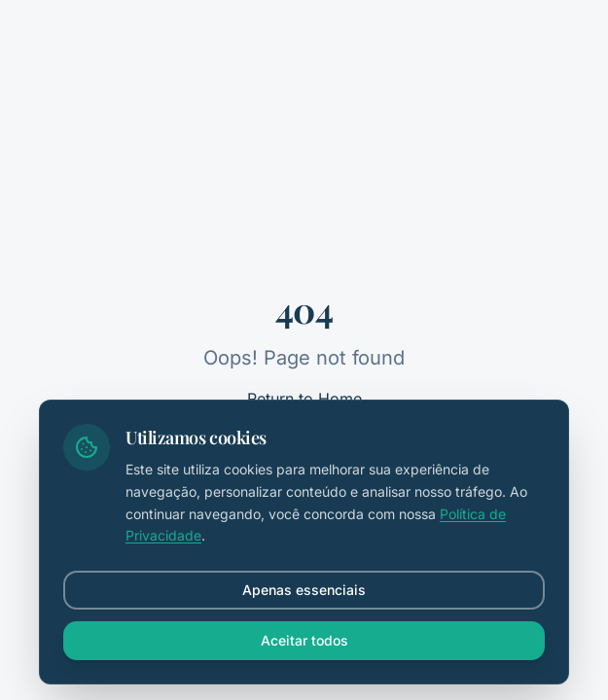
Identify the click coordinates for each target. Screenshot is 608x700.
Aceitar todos (304, 640)
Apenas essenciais (304, 590)
